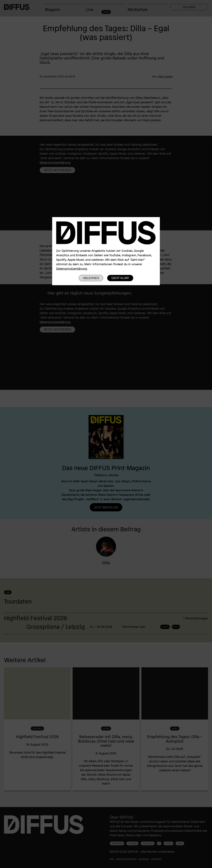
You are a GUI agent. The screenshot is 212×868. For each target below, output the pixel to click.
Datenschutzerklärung (72, 269)
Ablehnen (91, 278)
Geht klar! (120, 278)
